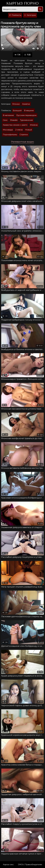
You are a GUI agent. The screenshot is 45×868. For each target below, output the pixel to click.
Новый (28, 130)
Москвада (8, 130)
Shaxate (14, 120)
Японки (16, 104)
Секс (5, 120)
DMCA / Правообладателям (30, 865)
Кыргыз (22, 3)
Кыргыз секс (8, 865)
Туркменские (27, 120)
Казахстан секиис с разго (15, 125)
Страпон (24, 135)
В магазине (8, 115)
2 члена (19, 130)
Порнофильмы (10, 135)
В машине (29, 110)
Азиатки (26, 104)
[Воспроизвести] (3, 48)
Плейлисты (15, 15)
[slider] (17, 45)
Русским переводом (26, 115)
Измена (34, 125)
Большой (17, 110)
